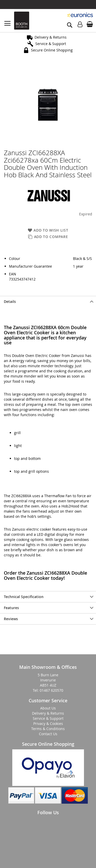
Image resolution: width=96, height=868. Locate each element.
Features (11, 608)
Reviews (11, 619)
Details (10, 301)
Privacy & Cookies (48, 724)
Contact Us (48, 734)
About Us (48, 708)
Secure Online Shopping (52, 50)
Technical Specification (24, 597)
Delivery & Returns (51, 37)
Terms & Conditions (48, 729)
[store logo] (22, 21)
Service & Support (51, 44)
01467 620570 (51, 690)
